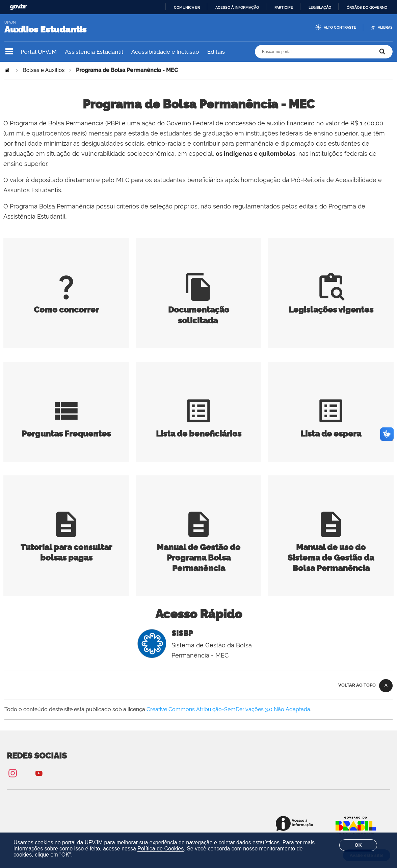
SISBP (182, 633)
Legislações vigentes (331, 304)
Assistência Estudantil (94, 52)
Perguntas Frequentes (66, 428)
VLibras (385, 28)
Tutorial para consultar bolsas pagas (66, 547)
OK (358, 845)
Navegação (9, 52)
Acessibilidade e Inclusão (165, 52)
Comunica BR (187, 7)
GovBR (18, 7)
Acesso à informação (237, 7)
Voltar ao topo (357, 685)
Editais (216, 52)
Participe (284, 7)
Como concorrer (66, 304)
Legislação (320, 7)
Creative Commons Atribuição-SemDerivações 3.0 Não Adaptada (228, 709)
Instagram (12, 773)
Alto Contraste (340, 28)
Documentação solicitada (199, 310)
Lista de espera (331, 428)
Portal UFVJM (39, 52)
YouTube (39, 773)
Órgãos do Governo (367, 7)
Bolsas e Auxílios (44, 70)
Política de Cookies (161, 849)
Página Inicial (8, 70)
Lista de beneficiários (199, 428)
